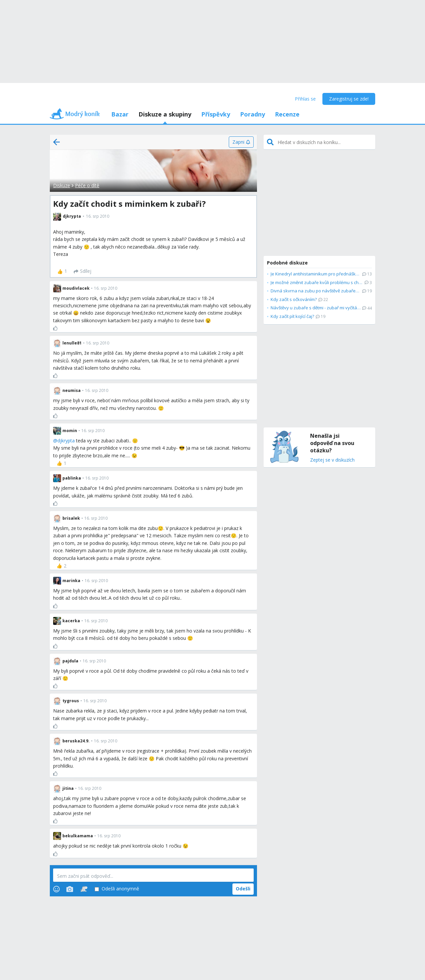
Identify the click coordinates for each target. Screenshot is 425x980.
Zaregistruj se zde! (349, 99)
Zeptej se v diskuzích (332, 460)
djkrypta (66, 441)
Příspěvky (216, 114)
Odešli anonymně (117, 889)
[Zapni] (241, 142)
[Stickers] (84, 889)
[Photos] (70, 889)
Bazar (120, 114)
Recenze (287, 114)
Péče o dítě (87, 185)
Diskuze (62, 185)
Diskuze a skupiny (165, 114)
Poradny (253, 114)
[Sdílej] (83, 271)
